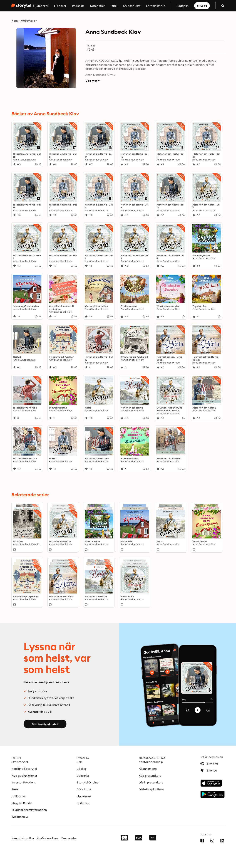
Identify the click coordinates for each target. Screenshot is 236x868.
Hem (15, 21)
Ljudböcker (41, 6)
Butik (114, 6)
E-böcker (60, 6)
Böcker (82, 769)
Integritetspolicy (23, 838)
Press (15, 789)
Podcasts (78, 6)
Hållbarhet (19, 796)
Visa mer (93, 81)
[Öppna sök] (223, 6)
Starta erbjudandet (45, 724)
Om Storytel (20, 762)
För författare (156, 6)
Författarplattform (152, 789)
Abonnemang (148, 769)
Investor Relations (24, 782)
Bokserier (83, 776)
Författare (28, 21)
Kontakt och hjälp (151, 762)
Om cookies (69, 838)
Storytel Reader (22, 803)
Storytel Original (88, 782)
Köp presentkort (150, 776)
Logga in (183, 6)
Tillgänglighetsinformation (29, 810)
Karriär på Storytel (24, 769)
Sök (79, 762)
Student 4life (132, 6)
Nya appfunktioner (24, 776)
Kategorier (97, 6)
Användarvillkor (48, 838)
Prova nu (202, 6)
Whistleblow (20, 817)
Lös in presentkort (151, 782)
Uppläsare (84, 796)
